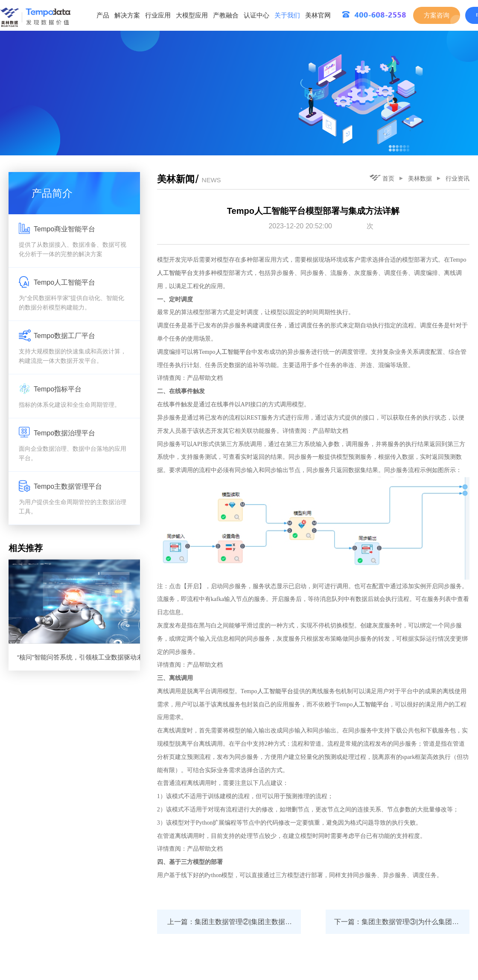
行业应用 (158, 15)
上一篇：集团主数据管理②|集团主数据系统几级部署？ (234, 922)
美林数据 (420, 178)
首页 (382, 178)
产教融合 (226, 15)
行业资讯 (458, 178)
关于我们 (287, 15)
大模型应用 (192, 15)
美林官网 (318, 15)
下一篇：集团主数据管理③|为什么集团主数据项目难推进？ (402, 922)
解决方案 (127, 15)
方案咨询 (437, 15)
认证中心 (256, 15)
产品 (103, 15)
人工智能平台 (175, 273)
